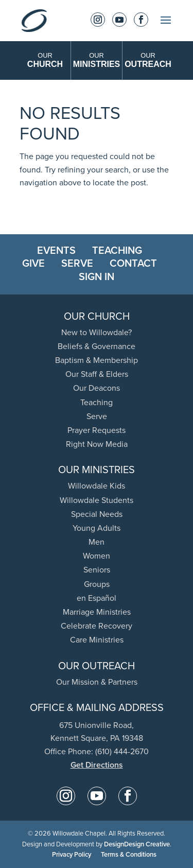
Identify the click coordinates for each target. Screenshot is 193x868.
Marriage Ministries (97, 612)
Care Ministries (97, 640)
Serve (77, 263)
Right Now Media (97, 444)
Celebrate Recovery (97, 626)
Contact (133, 263)
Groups (97, 584)
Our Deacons (97, 388)
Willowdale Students (97, 500)
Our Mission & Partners (97, 682)
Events (56, 250)
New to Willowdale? (97, 332)
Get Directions (97, 765)
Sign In (97, 276)
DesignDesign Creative (137, 844)
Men (97, 542)
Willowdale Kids (97, 486)
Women (97, 556)
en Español (97, 598)
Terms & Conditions (129, 854)
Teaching (117, 250)
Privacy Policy (72, 854)
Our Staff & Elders (97, 374)
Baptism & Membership (97, 360)
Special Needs (97, 514)
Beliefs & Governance (97, 346)
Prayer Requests (97, 430)
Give (33, 263)
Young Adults (97, 528)
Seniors (97, 570)
